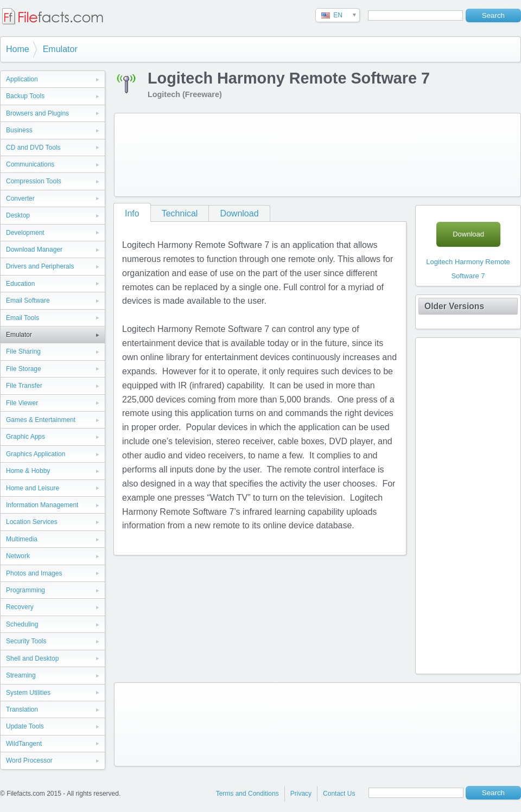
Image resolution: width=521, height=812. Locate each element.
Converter (20, 199)
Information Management (42, 505)
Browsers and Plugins (37, 113)
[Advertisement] (162, 153)
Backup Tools (25, 96)
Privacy (301, 794)
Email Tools (23, 318)
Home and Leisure (33, 488)
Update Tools (25, 726)
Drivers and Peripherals (40, 266)
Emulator (60, 49)
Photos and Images (34, 573)
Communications (30, 164)
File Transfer (24, 386)
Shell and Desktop (32, 658)
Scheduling (22, 624)
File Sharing (23, 351)
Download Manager (34, 250)
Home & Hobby (28, 471)
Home (18, 49)
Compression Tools (34, 181)
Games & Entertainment (41, 420)
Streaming (21, 675)
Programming (26, 590)
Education (20, 284)
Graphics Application (36, 454)
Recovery (20, 607)
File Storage (24, 369)
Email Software (28, 300)
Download (239, 213)
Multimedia (22, 539)
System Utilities (28, 693)
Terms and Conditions (247, 794)
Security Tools (26, 641)
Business (19, 130)
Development (25, 233)
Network (18, 556)
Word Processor (29, 760)
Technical (180, 213)
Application (22, 79)
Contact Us (339, 794)
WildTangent (24, 744)
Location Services (32, 522)
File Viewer (22, 403)
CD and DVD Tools (33, 148)
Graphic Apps (26, 437)
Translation (22, 709)
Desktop (18, 215)
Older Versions (454, 306)
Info (132, 213)
